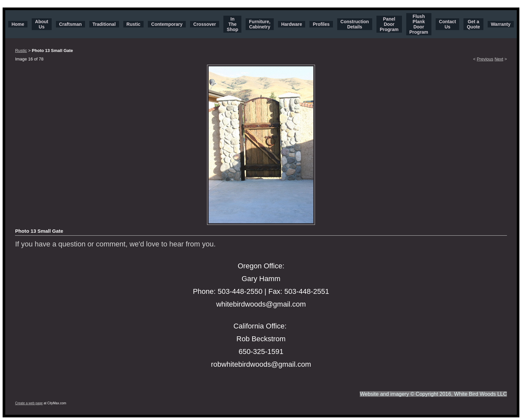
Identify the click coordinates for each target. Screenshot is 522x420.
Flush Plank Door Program (419, 24)
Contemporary (167, 24)
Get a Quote (473, 24)
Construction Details (355, 24)
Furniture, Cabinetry (260, 24)
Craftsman (70, 24)
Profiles (321, 24)
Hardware (292, 24)
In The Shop (232, 24)
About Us (42, 24)
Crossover (205, 24)
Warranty (501, 24)
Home (18, 24)
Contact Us (447, 24)
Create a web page (29, 403)
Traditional (104, 24)
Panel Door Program (389, 24)
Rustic (134, 24)
